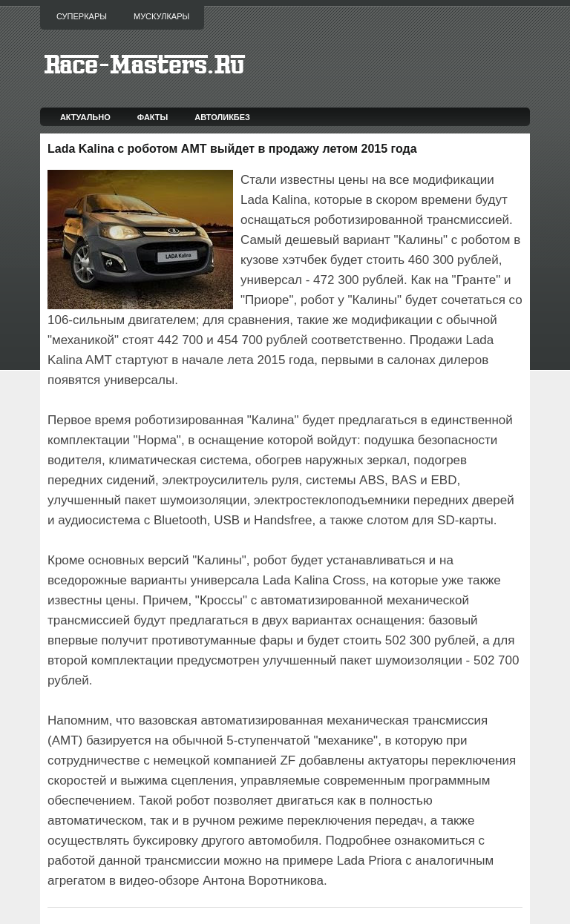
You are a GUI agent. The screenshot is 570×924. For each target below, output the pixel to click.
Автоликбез (222, 117)
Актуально (85, 117)
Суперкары (82, 16)
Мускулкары (161, 16)
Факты (153, 117)
